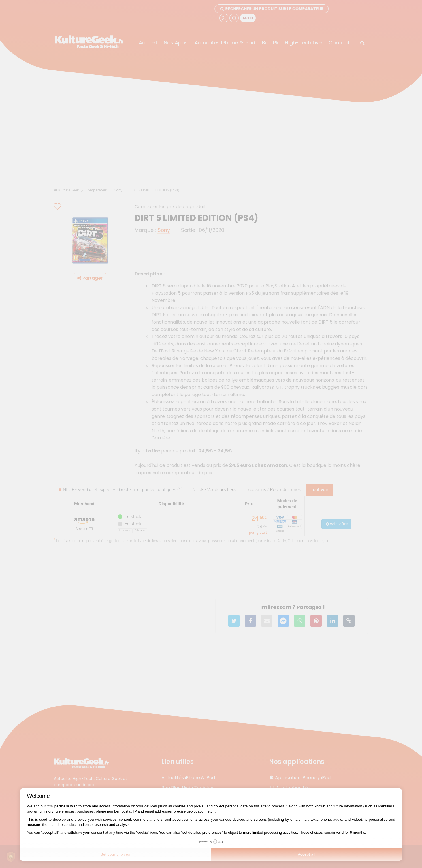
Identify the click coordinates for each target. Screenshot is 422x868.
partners (62, 806)
